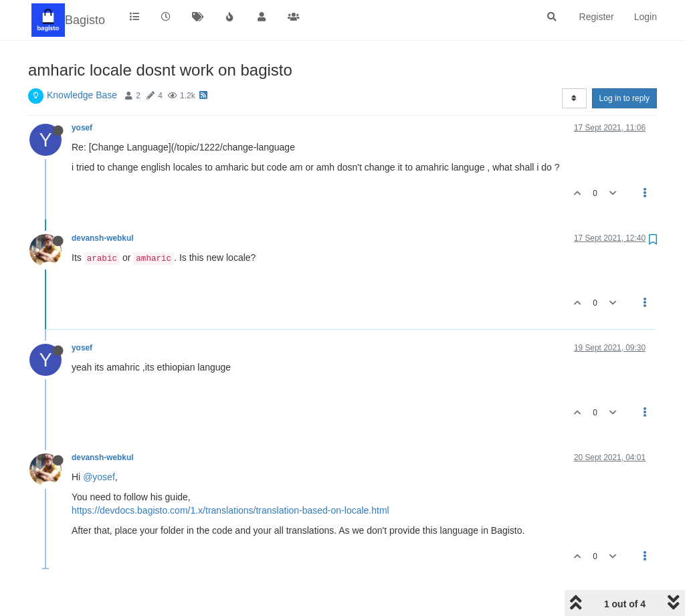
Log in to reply (624, 98)
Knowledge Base (82, 95)
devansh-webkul (103, 238)
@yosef (99, 477)
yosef (82, 128)
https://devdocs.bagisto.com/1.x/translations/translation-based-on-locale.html (230, 510)
